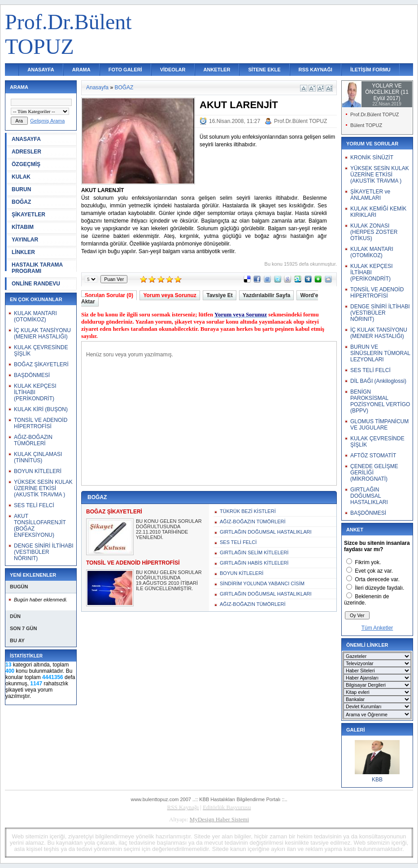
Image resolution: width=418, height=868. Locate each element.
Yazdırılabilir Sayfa (266, 295)
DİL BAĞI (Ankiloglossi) (378, 381)
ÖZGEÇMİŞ (26, 164)
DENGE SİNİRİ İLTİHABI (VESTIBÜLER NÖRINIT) (44, 552)
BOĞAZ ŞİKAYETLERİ (41, 364)
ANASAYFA (41, 70)
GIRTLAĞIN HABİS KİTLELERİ (254, 563)
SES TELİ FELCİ (34, 505)
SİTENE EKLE (264, 70)
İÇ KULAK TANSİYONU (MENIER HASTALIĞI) (42, 333)
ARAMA (81, 70)
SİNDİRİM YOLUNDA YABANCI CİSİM (262, 583)
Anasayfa (97, 88)
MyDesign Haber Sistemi (219, 819)
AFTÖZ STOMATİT (373, 456)
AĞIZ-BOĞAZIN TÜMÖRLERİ (33, 440)
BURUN (21, 189)
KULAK (21, 177)
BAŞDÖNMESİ (32, 375)
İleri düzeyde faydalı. (379, 588)
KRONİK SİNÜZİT (372, 158)
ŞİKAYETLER (28, 215)
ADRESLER (26, 152)
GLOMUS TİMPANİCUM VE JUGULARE (379, 425)
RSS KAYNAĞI (316, 70)
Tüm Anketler (377, 628)
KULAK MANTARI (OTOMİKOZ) (35, 316)
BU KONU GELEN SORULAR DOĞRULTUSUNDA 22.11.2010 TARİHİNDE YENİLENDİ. (169, 529)
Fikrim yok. (368, 562)
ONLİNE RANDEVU (36, 284)
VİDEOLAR (173, 70)
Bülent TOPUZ (366, 125)
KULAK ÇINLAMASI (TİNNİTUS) (38, 457)
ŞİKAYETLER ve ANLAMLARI (370, 195)
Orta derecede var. (377, 579)
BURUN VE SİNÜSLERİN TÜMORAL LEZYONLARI (380, 353)
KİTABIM (23, 227)
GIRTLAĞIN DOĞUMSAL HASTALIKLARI (266, 532)
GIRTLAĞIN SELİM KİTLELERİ (254, 552)
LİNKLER (23, 252)
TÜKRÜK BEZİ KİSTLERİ (248, 511)
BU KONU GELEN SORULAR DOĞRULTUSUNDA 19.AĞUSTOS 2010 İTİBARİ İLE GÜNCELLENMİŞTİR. (169, 580)
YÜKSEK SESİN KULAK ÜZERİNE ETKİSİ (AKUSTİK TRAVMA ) (43, 488)
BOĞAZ (21, 202)
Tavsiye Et (219, 295)
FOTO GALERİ (125, 70)
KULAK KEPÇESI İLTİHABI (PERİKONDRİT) (35, 392)
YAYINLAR (25, 240)
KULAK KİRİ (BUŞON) (41, 409)
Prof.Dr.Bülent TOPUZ (300, 121)
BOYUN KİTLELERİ (38, 471)
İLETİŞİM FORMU (370, 70)
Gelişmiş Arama (47, 121)
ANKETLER (217, 70)
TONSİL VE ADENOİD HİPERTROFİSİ (41, 423)
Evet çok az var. (374, 571)
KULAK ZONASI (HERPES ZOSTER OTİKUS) (374, 232)
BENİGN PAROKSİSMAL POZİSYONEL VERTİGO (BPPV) (380, 401)
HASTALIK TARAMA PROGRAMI (37, 268)
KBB (377, 780)
